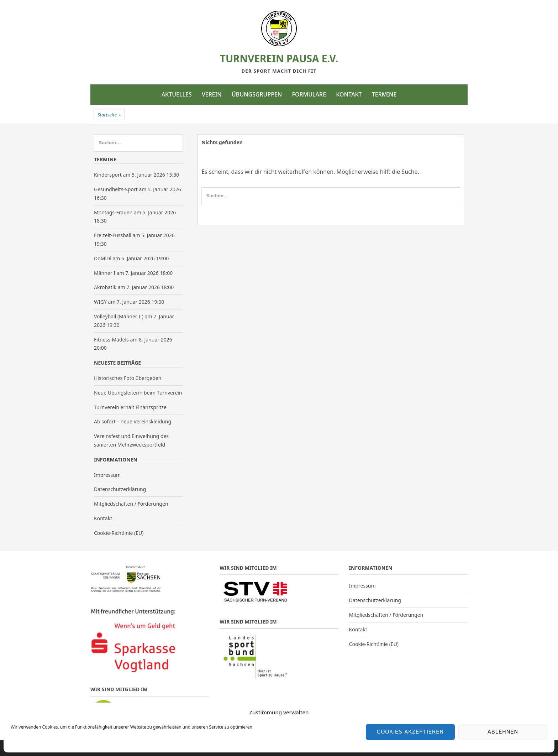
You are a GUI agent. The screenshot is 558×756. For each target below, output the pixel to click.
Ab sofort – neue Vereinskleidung (133, 421)
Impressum (107, 475)
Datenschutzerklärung (120, 489)
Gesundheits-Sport (116, 189)
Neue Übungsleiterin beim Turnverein (138, 393)
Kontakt (349, 94)
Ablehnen (503, 732)
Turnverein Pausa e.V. (279, 58)
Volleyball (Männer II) (119, 316)
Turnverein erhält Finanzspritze (130, 407)
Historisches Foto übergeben (128, 378)
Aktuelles (177, 94)
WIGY (100, 302)
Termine (384, 94)
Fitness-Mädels (111, 340)
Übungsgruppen (257, 94)
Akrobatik (105, 287)
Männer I (105, 273)
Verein (212, 94)
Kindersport (108, 175)
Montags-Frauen (113, 212)
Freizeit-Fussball (113, 235)
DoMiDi (103, 258)
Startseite (109, 115)
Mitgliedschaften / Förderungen (131, 504)
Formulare (309, 94)
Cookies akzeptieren (410, 732)
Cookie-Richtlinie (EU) (119, 533)
